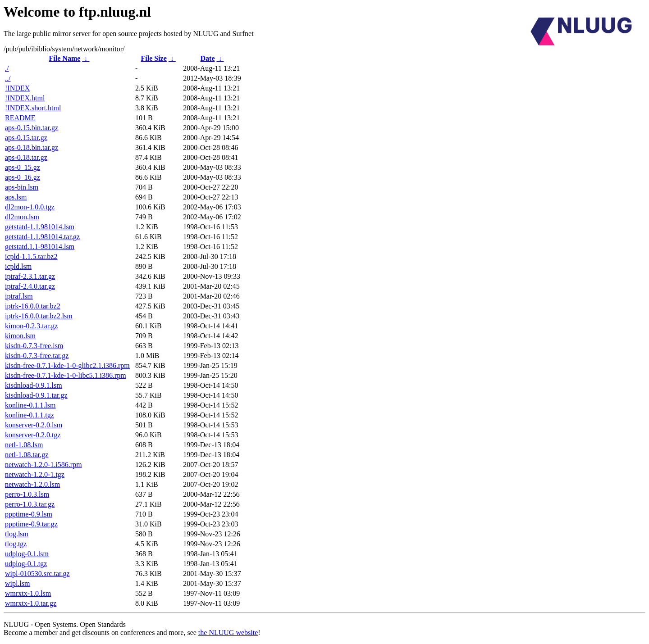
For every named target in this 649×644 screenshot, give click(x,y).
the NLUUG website (228, 633)
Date (208, 58)
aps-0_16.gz (23, 177)
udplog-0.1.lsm (27, 554)
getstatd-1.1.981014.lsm (40, 227)
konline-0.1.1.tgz (30, 415)
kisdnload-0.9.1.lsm (34, 385)
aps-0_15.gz (23, 167)
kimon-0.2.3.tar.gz (31, 326)
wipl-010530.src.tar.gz (37, 574)
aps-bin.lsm (22, 187)
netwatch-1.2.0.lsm (32, 484)
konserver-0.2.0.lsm (34, 425)
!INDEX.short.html (33, 108)
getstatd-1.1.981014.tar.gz (42, 237)
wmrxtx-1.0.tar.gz (31, 603)
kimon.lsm (20, 336)
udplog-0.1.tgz (26, 564)
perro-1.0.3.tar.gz (30, 504)
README (20, 118)
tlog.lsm (17, 534)
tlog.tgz (16, 544)
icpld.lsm (18, 266)
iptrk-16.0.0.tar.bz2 (33, 306)
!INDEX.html (25, 98)
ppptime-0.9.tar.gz (31, 524)
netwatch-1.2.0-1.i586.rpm (43, 465)
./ (7, 68)
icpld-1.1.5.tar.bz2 (31, 256)
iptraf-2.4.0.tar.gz (30, 286)
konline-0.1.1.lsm (30, 405)
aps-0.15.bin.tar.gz (32, 128)
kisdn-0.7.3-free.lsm (34, 346)
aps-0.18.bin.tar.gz (32, 147)
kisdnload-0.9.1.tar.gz (36, 395)
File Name (65, 58)
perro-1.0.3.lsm (27, 494)
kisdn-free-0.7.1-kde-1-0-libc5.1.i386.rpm (66, 375)
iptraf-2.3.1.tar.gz (30, 276)
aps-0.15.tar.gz (26, 138)
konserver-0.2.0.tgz (33, 435)
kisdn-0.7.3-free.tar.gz (37, 356)
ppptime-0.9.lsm (29, 514)
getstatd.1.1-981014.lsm (40, 247)
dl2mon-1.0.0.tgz (30, 207)
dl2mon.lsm (22, 217)
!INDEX (17, 88)
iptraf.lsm (19, 296)
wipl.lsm (18, 583)
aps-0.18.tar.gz (26, 157)
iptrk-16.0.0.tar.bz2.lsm (39, 316)
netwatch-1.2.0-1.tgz (35, 474)
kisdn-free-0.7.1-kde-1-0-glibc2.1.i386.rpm (67, 365)
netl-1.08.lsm (24, 445)
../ (8, 78)
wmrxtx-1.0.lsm (28, 593)
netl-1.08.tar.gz (27, 455)
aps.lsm (16, 197)
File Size (153, 58)
